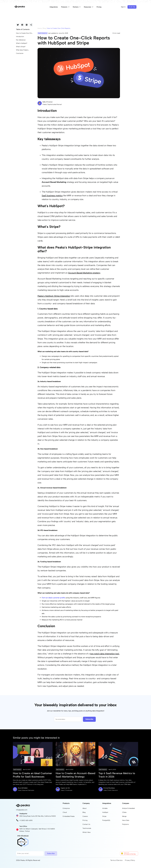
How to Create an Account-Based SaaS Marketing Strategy (75, 775)
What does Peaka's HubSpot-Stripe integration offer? (22, 50)
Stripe (104, 816)
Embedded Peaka (69, 816)
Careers (85, 816)
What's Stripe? (21, 47)
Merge (124, 816)
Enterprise (66, 808)
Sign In (123, 7)
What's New (87, 832)
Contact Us (86, 824)
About (85, 808)
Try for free (132, 7)
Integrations (54, 7)
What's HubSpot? (22, 43)
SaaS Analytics (17, 769)
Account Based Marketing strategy (84, 273)
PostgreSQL (106, 820)
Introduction (20, 37)
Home (40, 28)
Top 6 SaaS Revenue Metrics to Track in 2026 (117, 775)
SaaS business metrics (52, 196)
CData (124, 812)
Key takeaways (21, 40)
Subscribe (89, 719)
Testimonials (87, 828)
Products (65, 7)
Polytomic (126, 824)
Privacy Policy (130, 860)
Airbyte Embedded (128, 808)
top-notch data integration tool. (105, 654)
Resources (89, 7)
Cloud (65, 812)
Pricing (99, 7)
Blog (44, 28)
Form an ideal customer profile (53, 598)
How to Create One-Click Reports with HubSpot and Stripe (24, 33)
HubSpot (105, 812)
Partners (77, 7)
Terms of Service (116, 860)
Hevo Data (126, 820)
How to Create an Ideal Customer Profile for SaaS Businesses (33, 775)
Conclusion (20, 53)
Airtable (105, 808)
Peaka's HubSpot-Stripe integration (54, 296)
